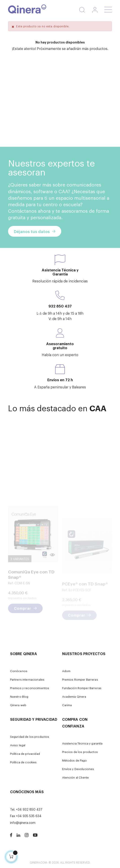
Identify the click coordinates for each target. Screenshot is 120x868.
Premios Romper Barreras (80, 679)
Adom (66, 671)
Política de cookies (23, 762)
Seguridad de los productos (30, 737)
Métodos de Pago (75, 760)
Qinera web (18, 705)
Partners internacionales (27, 679)
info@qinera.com (23, 822)
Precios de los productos (80, 752)
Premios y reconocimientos (30, 688)
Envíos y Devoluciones (78, 769)
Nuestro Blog (19, 696)
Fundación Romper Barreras (82, 688)
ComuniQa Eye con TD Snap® (31, 597)
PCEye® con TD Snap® (85, 600)
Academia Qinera (74, 696)
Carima (67, 705)
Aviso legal (18, 745)
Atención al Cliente (76, 777)
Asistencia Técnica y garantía (82, 743)
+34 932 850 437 (29, 809)
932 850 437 (60, 306)
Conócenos (19, 671)
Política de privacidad (25, 754)
